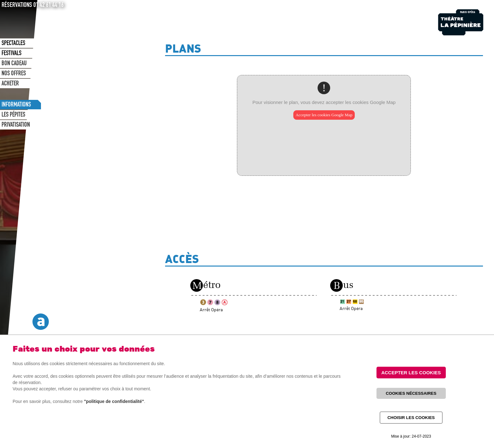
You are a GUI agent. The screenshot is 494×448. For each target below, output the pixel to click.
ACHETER (10, 84)
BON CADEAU (14, 64)
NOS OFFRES (14, 74)
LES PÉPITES (13, 115)
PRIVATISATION (16, 125)
